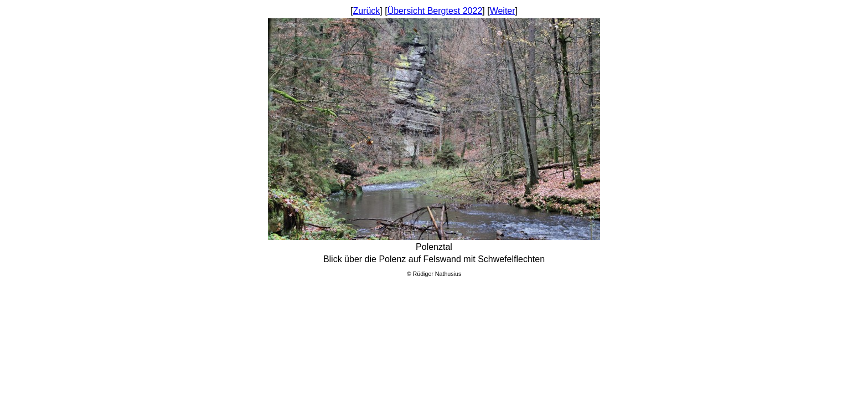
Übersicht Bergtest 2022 (435, 11)
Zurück (366, 11)
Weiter (503, 11)
